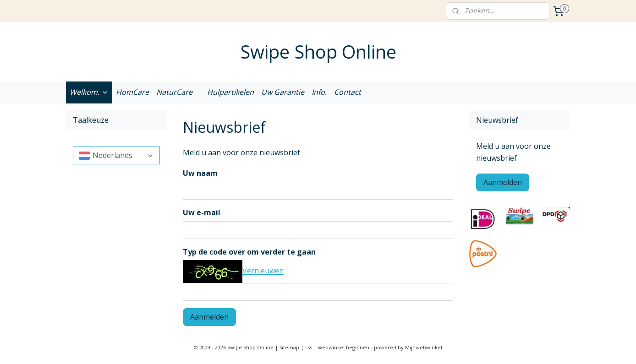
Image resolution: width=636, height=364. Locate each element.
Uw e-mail (202, 212)
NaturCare (174, 92)
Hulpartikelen (230, 92)
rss (309, 347)
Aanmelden (209, 317)
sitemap (289, 347)
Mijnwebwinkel (424, 347)
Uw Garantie (283, 92)
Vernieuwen (263, 271)
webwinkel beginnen (344, 347)
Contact (348, 92)
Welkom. (89, 92)
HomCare (132, 92)
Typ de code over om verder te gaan (249, 252)
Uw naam (200, 173)
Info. (319, 92)
